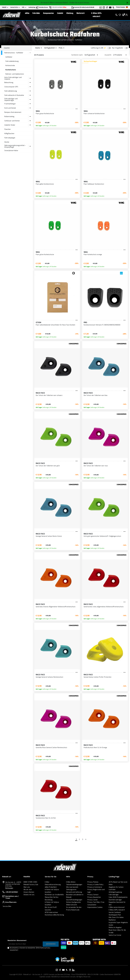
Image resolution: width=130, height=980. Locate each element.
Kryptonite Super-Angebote (118, 923)
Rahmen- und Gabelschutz (15, 74)
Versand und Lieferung (74, 892)
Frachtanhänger (10, 104)
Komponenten (48, 13)
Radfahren (49, 29)
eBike (27, 13)
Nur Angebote (117, 48)
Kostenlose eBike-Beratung (54, 915)
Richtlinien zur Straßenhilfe (54, 895)
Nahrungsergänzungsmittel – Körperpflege (15, 146)
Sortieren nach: (77, 55)
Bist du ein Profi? (51, 907)
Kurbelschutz (86, 29)
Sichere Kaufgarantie (73, 902)
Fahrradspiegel (10, 138)
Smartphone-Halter (11, 151)
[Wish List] (120, 15)
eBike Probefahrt (51, 887)
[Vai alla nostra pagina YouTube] (63, 970)
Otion (38, 322)
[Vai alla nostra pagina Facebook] (60, 970)
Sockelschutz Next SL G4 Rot (46, 818)
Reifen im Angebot (115, 928)
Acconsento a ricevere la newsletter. (30, 949)
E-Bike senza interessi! (117, 907)
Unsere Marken (29, 892)
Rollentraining (9, 117)
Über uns (27, 887)
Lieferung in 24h (97, 48)
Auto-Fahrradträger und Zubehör (13, 78)
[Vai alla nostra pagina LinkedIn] (73, 970)
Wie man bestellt (72, 887)
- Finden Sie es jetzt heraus (79, 3)
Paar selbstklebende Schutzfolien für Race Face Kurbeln (55, 325)
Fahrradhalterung (11, 91)
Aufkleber (9, 57)
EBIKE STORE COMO (30, 882)
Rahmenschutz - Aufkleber (71, 29)
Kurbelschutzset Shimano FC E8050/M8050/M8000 (102, 325)
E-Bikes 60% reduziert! (96, 15)
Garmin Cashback (115, 912)
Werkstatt (81, 13)
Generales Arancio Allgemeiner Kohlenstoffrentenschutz (56, 607)
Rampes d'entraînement (13, 112)
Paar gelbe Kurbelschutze (45, 184)
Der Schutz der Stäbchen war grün (48, 466)
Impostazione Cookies (95, 907)
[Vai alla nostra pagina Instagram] (57, 970)
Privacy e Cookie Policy (95, 885)
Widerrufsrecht (72, 905)
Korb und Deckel (10, 108)
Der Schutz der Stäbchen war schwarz (49, 395)
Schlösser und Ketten (12, 121)
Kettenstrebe (10, 65)
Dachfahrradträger (115, 900)
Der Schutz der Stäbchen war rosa (96, 466)
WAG (38, 111)
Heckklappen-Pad (115, 915)
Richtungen (9, 888)
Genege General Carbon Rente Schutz (49, 536)
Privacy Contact (93, 895)
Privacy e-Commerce (95, 887)
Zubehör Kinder (10, 125)
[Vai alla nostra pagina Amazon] (70, 970)
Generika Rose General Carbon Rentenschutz (51, 748)
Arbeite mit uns (29, 895)
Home (41, 29)
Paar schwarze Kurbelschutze (94, 114)
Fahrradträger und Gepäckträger (11, 100)
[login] (127, 15)
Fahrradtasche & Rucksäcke (14, 95)
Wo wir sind (28, 890)
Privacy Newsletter (94, 897)
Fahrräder (36, 13)
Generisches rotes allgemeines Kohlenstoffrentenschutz (104, 607)
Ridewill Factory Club (31, 885)
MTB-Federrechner (51, 912)
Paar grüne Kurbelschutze (45, 255)
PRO (85, 322)
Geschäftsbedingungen (74, 900)
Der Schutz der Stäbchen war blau (96, 395)
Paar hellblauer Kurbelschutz (94, 184)
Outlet (111, 925)
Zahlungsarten (71, 890)
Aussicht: (108, 55)
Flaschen (8, 129)
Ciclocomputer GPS (11, 87)
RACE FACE (40, 393)
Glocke (7, 142)
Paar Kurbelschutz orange (93, 255)
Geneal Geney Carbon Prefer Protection (98, 677)
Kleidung (70, 13)
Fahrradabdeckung (12, 61)
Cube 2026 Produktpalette (118, 897)
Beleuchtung (9, 82)
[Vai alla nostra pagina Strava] (67, 970)
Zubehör (60, 13)
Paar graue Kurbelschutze (45, 114)
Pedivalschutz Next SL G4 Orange (95, 748)
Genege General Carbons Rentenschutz (49, 677)
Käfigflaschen (9, 134)
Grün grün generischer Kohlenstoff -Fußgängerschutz (102, 536)
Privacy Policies (93, 882)
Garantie (48, 910)
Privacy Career (93, 900)
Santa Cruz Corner (115, 935)
